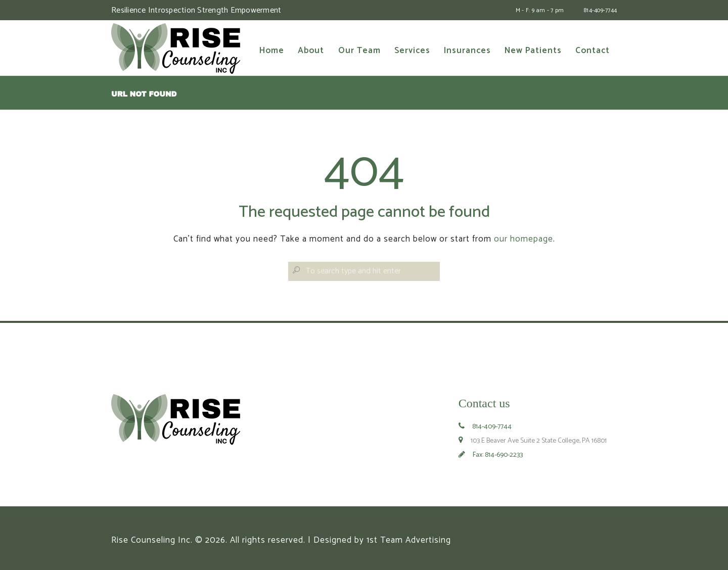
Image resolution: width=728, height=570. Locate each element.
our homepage (524, 239)
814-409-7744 (600, 10)
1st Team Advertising (409, 540)
